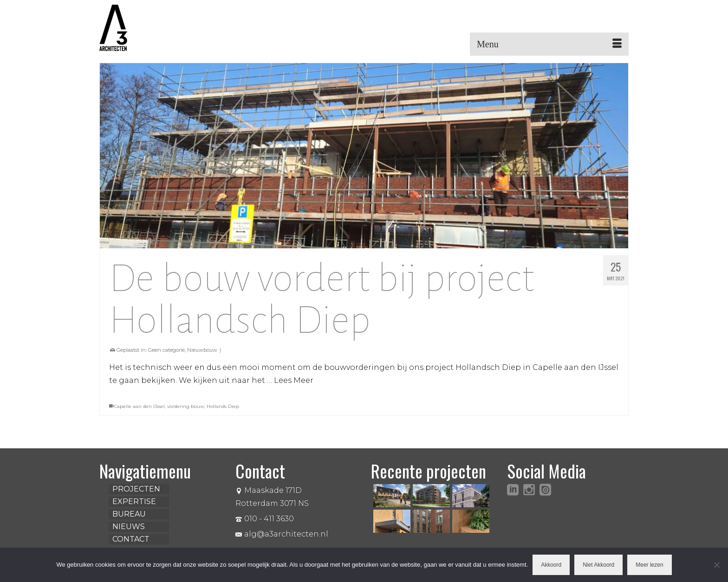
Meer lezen (649, 565)
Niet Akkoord (598, 565)
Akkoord (551, 565)
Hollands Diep (223, 406)
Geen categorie (166, 350)
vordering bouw (186, 406)
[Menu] (549, 44)
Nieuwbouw (202, 350)
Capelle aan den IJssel (139, 406)
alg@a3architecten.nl (282, 534)
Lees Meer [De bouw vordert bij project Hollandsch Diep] (294, 380)
